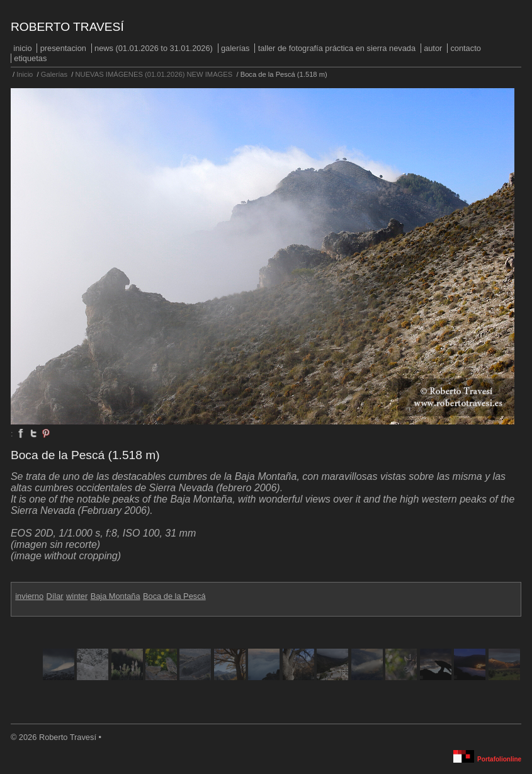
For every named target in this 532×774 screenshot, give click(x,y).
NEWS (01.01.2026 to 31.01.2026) (154, 48)
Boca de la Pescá (174, 596)
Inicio (22, 48)
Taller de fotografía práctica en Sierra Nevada (337, 48)
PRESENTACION (63, 48)
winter (77, 596)
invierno (29, 596)
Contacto (465, 48)
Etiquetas (30, 58)
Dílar (55, 596)
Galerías (235, 48)
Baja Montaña (116, 596)
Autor (433, 48)
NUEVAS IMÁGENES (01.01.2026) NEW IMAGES (154, 74)
